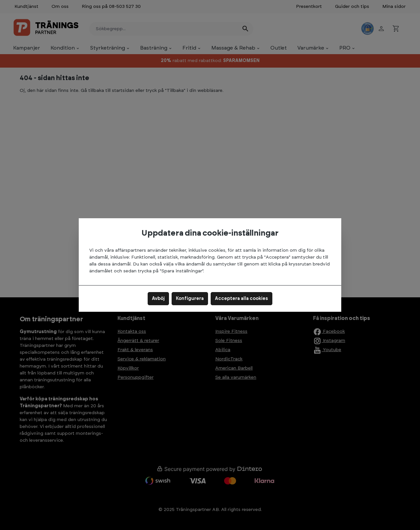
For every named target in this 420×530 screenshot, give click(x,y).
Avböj (158, 299)
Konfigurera (190, 299)
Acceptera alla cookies (241, 299)
